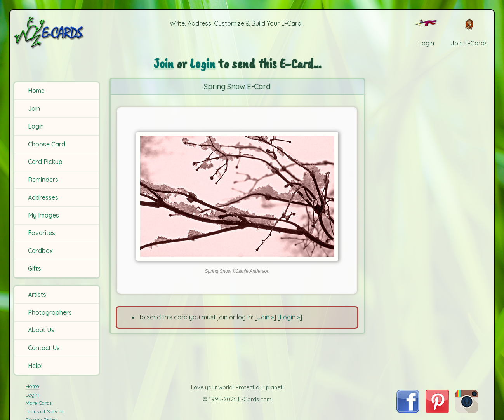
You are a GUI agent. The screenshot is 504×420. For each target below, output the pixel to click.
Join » (265, 317)
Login (36, 126)
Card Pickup (45, 162)
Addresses (43, 197)
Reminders (43, 180)
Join (34, 108)
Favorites (42, 233)
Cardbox (40, 251)
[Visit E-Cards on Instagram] (467, 411)
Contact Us (44, 348)
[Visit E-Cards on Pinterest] (437, 411)
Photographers (50, 312)
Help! (35, 366)
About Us (41, 330)
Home (36, 91)
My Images (43, 215)
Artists (37, 295)
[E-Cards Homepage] (58, 32)
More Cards (39, 403)
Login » (290, 317)
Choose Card (47, 144)
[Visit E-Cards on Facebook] (408, 411)
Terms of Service (45, 411)
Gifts (35, 268)
